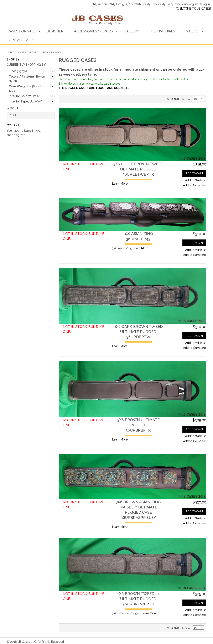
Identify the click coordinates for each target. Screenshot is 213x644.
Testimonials (163, 31)
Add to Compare (194, 185)
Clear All (12, 108)
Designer (55, 31)
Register (194, 4)
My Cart (167, 4)
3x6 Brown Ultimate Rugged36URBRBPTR (138, 425)
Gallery (132, 31)
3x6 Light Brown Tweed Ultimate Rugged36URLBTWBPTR (138, 169)
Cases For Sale (22, 31)
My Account (101, 4)
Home (10, 52)
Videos (192, 31)
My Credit (153, 4)
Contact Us (18, 40)
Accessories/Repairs (93, 31)
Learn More (120, 184)
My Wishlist (137, 4)
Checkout (180, 4)
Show (186, 99)
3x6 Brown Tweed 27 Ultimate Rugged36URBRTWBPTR (138, 599)
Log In (206, 4)
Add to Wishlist (195, 180)
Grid (71, 99)
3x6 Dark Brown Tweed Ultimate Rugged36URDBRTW (138, 332)
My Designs (119, 4)
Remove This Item (52, 71)
